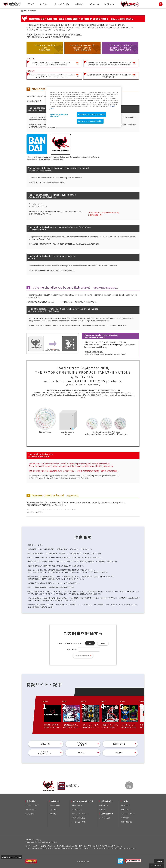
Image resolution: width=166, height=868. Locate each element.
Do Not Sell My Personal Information (12, 857)
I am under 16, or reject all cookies (92, 114)
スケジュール (94, 4)
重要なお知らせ (77, 806)
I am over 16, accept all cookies (90, 121)
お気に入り (79, 4)
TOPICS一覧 (45, 744)
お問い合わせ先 (104, 818)
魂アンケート (104, 806)
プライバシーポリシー (129, 814)
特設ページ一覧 (119, 744)
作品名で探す (30, 814)
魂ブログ (82, 753)
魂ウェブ (26, 11)
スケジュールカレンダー (82, 744)
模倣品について (77, 810)
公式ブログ (53, 810)
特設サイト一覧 (55, 806)
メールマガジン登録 (78, 822)
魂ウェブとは (126, 806)
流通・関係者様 (126, 822)
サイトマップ (110, 4)
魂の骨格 (119, 753)
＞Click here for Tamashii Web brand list (104, 212)
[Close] (118, 90)
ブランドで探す (31, 810)
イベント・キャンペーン (80, 814)
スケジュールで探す (32, 806)
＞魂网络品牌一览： (95, 215)
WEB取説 (102, 810)
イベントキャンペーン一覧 (45, 753)
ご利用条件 (125, 818)
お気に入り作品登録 (78, 818)
